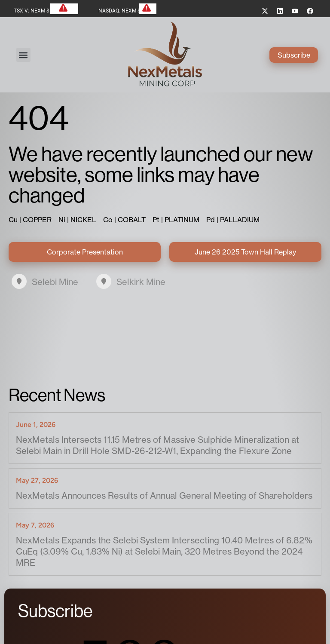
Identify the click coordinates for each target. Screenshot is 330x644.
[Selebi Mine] (19, 280)
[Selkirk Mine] (104, 280)
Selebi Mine (55, 281)
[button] (25, 54)
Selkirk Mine (141, 281)
